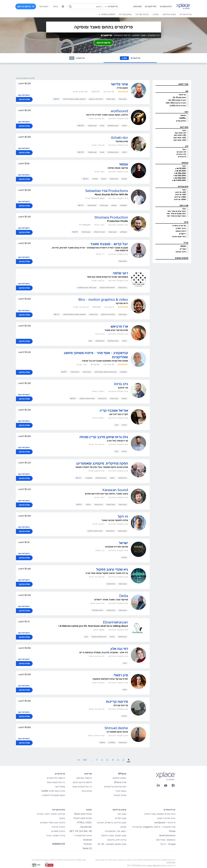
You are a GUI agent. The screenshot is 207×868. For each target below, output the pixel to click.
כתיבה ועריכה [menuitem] (142, 14)
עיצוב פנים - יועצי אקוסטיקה (87, 288)
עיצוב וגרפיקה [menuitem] (169, 14)
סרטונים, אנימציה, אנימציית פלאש (74, 99)
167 (85, 760)
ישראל (123, 543)
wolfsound (119, 111)
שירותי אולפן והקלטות (107, 288)
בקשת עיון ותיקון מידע (40, 860)
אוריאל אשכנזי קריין (114, 411)
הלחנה (124, 126)
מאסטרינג (89, 478)
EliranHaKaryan (115, 622)
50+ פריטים (181, 195)
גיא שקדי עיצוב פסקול (112, 569)
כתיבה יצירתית (58, 827)
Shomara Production (111, 217)
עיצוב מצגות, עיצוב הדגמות (114, 836)
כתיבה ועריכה (59, 810)
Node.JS (87, 849)
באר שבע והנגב (179, 237)
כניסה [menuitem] (56, 6)
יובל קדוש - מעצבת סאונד (109, 244)
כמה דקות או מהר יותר (176, 216)
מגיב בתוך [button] (184, 206)
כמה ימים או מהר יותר (177, 211)
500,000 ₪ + (180, 178)
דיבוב (117, 425)
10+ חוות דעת (180, 135)
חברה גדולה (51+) (178, 106)
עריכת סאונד (114, 179)
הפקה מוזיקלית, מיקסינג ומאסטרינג (102, 463)
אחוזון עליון (181, 121)
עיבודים (124, 179)
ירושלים (182, 234)
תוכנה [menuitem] (156, 14)
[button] (172, 84)
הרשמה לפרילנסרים (56, 778)
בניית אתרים (170, 810)
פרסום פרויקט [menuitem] (26, 6)
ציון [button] (187, 146)
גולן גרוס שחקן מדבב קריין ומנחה (104, 437)
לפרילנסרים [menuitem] (151, 6)
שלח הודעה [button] (24, 100)
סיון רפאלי (121, 675)
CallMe (183, 118)
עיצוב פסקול (111, 99)
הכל (184, 131)
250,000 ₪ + (180, 176)
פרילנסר (182, 95)
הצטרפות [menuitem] (44, 6)
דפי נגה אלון (119, 649)
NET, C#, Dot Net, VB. (80, 831)
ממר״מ (183, 249)
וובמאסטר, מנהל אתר (165, 840)
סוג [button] (187, 91)
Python (88, 844)
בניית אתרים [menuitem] (186, 14)
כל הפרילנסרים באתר (82, 787)
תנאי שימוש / (80, 860)
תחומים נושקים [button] (182, 258)
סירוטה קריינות (117, 702)
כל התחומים (154, 35)
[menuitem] (63, 6)
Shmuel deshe (116, 728)
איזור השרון (181, 228)
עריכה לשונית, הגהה (56, 836)
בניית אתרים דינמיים (166, 818)
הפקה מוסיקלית (113, 126)
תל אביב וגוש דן (179, 226)
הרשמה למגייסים (84, 778)
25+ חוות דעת (180, 138)
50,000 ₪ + (180, 171)
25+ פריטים (181, 192)
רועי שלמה (120, 273)
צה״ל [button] (186, 243)
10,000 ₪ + (180, 168)
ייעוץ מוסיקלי (92, 126)
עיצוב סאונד (123, 99)
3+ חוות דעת (180, 133)
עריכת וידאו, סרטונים (96, 99)
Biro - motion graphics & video (103, 300)
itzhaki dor (119, 138)
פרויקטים (77, 58)
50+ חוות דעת (180, 140)
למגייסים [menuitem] (137, 6)
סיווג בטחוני (181, 252)
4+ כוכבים (181, 154)
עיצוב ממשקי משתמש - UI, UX (112, 844)
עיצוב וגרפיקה (119, 810)
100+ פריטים (180, 197)
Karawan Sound (115, 490)
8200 (183, 246)
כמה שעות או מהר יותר (176, 214)
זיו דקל (123, 517)
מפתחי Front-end (83, 818)
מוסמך (183, 115)
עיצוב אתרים (121, 818)
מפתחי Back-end (83, 814)
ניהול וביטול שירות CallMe (53, 791)
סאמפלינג (123, 205)
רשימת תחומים (119, 778)
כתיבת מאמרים (58, 831)
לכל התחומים (59, 844)
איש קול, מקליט (99, 232)
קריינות (104, 179)
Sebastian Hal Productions (107, 191)
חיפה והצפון (181, 231)
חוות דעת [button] (184, 127)
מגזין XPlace (120, 782)
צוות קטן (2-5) (179, 97)
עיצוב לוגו (122, 814)
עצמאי (124, 164)
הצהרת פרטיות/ (55, 860)
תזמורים (95, 179)
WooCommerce (167, 836)
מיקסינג (102, 743)
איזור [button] (186, 222)
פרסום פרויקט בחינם (82, 782)
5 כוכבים (182, 157)
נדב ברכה (121, 384)
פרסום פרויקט (103, 43)
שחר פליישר (119, 84)
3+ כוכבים (181, 152)
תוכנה (89, 810)
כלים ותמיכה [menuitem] (166, 6)
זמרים (102, 126)
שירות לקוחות (120, 795)
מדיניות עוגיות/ (68, 860)
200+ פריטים (180, 200)
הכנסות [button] (185, 163)
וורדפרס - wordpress (165, 823)
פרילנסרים (130, 58)
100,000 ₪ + (180, 173)
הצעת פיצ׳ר (121, 791)
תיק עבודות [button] (183, 187)
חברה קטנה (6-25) (177, 100)
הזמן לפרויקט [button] (24, 95)
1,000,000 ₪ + (179, 180)
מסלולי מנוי (60, 787)
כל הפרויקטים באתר (56, 782)
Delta (124, 596)
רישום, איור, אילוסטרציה (115, 831)
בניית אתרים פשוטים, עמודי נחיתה (105, 372)
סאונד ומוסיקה (139, 35)
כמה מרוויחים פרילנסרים (115, 787)
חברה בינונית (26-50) (176, 103)
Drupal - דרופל (168, 844)
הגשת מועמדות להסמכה (53, 795)
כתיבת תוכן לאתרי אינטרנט (53, 823)
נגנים (90, 341)
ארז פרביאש (119, 327)
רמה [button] (186, 112)
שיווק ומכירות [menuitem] (125, 14)
